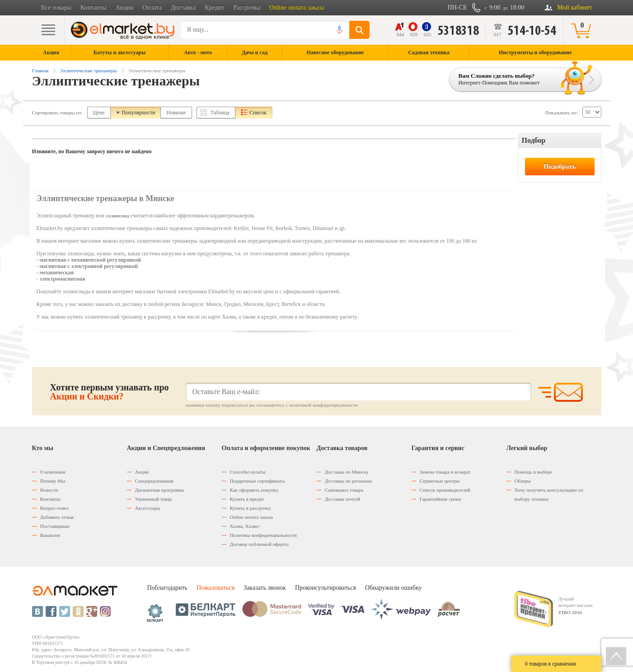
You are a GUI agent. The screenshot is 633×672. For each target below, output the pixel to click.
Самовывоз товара (344, 490)
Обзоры (523, 481)
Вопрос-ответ (55, 508)
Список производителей (445, 490)
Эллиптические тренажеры (88, 70)
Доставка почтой (343, 499)
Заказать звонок (265, 588)
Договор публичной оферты (259, 544)
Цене (99, 113)
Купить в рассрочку (251, 508)
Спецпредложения (155, 481)
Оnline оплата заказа (251, 517)
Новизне (176, 113)
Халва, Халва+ (245, 526)
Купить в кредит (247, 499)
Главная (40, 70)
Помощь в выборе (534, 472)
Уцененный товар (154, 499)
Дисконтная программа (159, 490)
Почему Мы (53, 481)
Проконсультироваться (326, 588)
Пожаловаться (216, 588)
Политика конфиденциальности (263, 535)
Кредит (214, 7)
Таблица (220, 113)
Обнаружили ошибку (394, 588)
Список (258, 113)
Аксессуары (148, 508)
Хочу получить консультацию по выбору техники (549, 494)
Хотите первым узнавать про (110, 392)
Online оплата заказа (297, 7)
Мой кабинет (574, 7)
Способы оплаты (248, 472)
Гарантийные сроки (441, 499)
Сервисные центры (440, 481)
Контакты (94, 7)
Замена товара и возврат (445, 472)
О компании (53, 472)
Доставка (183, 7)
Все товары (56, 7)
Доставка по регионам (348, 481)
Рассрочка (247, 7)
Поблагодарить (167, 588)
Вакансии (50, 535)
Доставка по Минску (347, 472)
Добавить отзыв (57, 517)
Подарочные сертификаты (258, 481)
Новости (49, 490)
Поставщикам (55, 526)
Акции (124, 7)
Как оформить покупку (254, 490)
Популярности (139, 113)
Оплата (152, 7)
